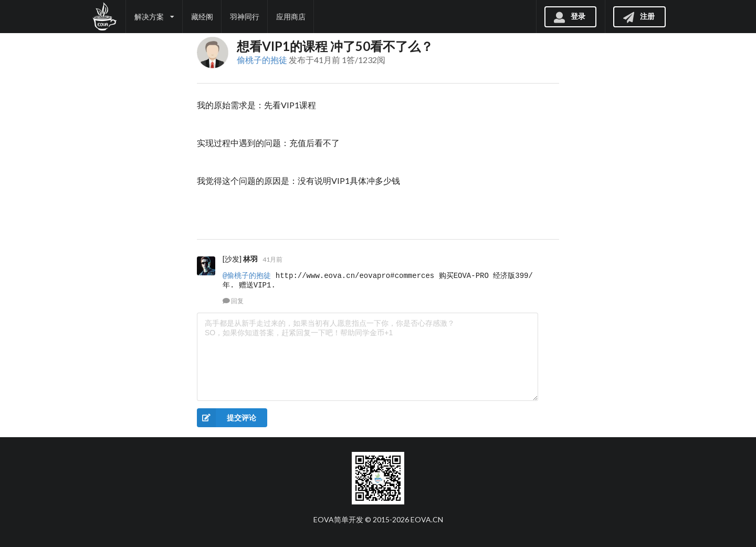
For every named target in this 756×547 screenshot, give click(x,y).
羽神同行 (245, 17)
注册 (638, 16)
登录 (569, 16)
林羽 (250, 259)
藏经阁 (202, 17)
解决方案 (154, 17)
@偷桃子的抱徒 (247, 276)
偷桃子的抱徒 (262, 60)
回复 (233, 301)
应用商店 (291, 17)
